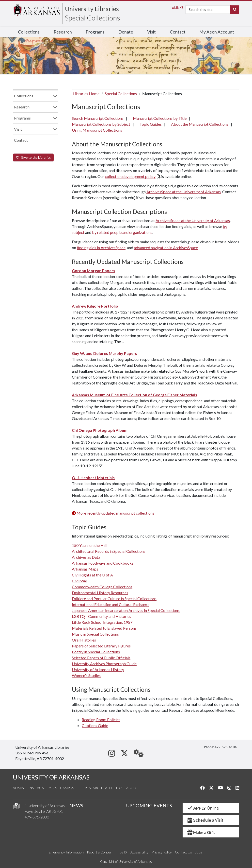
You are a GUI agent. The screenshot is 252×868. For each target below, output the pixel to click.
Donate (126, 32)
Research (63, 32)
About (132, 788)
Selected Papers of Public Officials (101, 658)
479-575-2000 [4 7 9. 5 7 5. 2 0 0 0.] (37, 817)
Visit (151, 32)
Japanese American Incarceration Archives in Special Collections (126, 610)
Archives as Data (86, 557)
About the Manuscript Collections (200, 124)
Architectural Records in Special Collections (109, 551)
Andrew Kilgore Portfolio (95, 306)
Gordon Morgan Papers (94, 270)
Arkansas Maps (85, 569)
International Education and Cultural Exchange (111, 604)
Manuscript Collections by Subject (101, 124)
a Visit (205, 820)
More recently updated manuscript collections (115, 513)
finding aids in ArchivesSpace (101, 248)
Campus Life (71, 788)
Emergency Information (66, 852)
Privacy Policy (162, 852)
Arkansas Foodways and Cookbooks (103, 563)
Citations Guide (95, 725)
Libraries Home (86, 94)
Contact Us (183, 852)
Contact (178, 32)
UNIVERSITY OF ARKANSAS (51, 777)
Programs (95, 32)
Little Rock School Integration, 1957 (102, 622)
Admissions (23, 788)
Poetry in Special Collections (96, 652)
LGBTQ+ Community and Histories (102, 616)
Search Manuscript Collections (98, 118)
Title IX (122, 852)
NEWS (76, 806)
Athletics (114, 788)
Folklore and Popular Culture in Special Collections (114, 599)
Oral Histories (84, 640)
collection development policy (130, 176)
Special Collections (93, 18)
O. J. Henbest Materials (93, 477)
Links (178, 8)
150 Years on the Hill (89, 545)
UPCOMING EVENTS (149, 806)
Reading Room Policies (101, 720)
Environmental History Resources (100, 593)
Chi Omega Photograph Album (100, 430)
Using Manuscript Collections (97, 130)
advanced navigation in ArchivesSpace (166, 248)
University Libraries (92, 9)
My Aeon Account (217, 32)
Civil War (80, 581)
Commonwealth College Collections (102, 587)
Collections (29, 32)
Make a (201, 832)
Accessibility (139, 852)
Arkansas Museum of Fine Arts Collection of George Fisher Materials (134, 395)
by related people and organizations (122, 232)
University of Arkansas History (98, 669)
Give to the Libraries (33, 157)
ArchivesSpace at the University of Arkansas (184, 192)
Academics (47, 788)
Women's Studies (86, 675)
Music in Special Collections (95, 634)
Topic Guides (151, 124)
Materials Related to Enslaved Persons (104, 628)
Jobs (199, 852)
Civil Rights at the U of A (92, 575)
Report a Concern (100, 852)
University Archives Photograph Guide (104, 664)
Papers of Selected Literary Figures (101, 646)
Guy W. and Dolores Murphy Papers (104, 353)
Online (203, 808)
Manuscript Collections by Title (160, 118)
